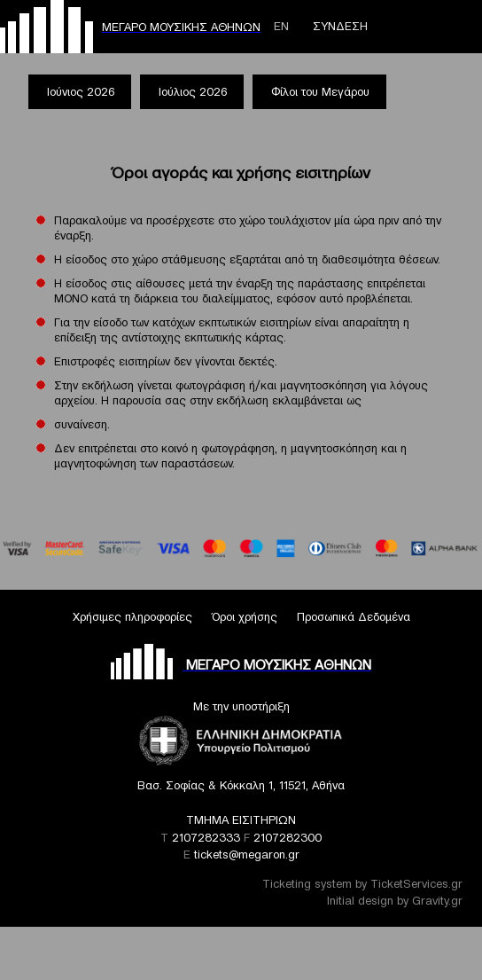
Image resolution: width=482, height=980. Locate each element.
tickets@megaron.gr (247, 855)
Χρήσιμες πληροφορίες (132, 617)
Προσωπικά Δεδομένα (354, 617)
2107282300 (288, 838)
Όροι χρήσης (245, 617)
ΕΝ (281, 26)
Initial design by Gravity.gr (395, 901)
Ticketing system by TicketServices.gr (362, 884)
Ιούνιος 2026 (81, 92)
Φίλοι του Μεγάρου (320, 92)
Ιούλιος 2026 (193, 92)
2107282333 (206, 838)
